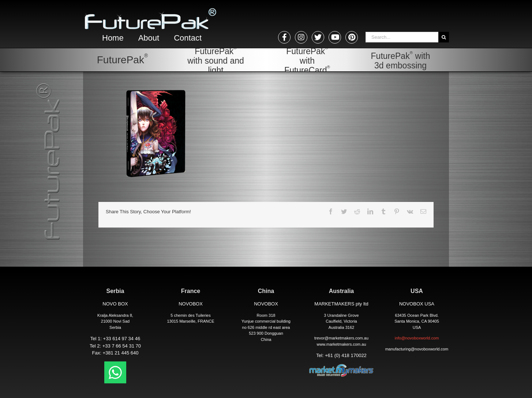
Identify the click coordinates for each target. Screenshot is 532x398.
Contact (188, 38)
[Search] (444, 37)
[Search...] (402, 37)
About (149, 38)
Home (113, 38)
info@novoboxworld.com (417, 338)
